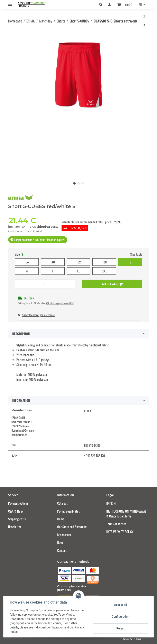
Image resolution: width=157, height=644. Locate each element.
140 (53, 262)
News (60, 542)
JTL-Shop (137, 639)
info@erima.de (19, 435)
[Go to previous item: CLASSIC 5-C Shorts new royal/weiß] (144, 25)
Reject (120, 628)
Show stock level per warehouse (36, 315)
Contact (62, 550)
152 (78, 262)
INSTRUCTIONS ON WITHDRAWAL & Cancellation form (126, 514)
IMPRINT (111, 503)
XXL (104, 271)
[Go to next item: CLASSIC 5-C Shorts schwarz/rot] (144, 16)
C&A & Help (15, 511)
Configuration (120, 617)
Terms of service (116, 524)
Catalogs (62, 503)
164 (27, 262)
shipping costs (47, 227)
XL (78, 271)
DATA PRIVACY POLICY (120, 532)
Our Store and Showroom (72, 527)
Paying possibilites (68, 511)
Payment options (18, 503)
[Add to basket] (112, 284)
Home (61, 519)
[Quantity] (45, 284)
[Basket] (125, 4)
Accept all (120, 605)
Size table (136, 254)
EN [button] (140, 4)
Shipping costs (17, 519)
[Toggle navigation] (10, 3)
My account (64, 535)
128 (104, 262)
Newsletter (15, 527)
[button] (102, 4)
